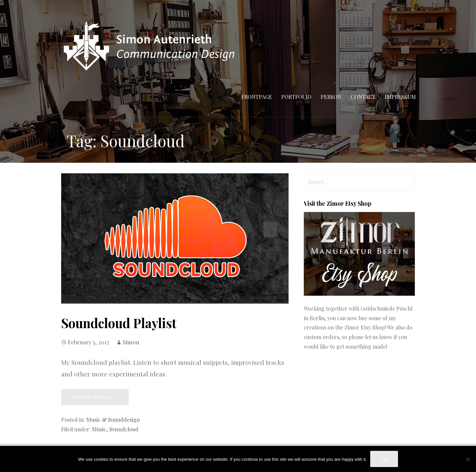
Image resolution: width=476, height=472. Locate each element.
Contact (363, 97)
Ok (384, 459)
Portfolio (296, 97)
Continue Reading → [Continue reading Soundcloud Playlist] (95, 397)
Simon (131, 342)
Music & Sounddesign (113, 419)
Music (99, 429)
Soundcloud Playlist (119, 323)
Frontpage (257, 97)
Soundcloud (124, 429)
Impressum (400, 97)
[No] (468, 459)
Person (331, 97)
